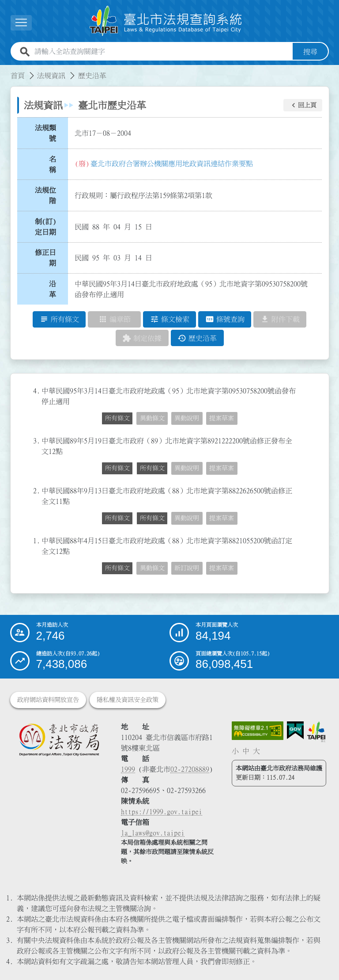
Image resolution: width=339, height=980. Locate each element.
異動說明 (187, 419)
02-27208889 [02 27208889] (190, 769)
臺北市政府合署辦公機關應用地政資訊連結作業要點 (172, 164)
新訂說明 (187, 568)
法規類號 (45, 133)
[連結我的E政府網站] (295, 730)
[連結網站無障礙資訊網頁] (258, 731)
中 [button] (246, 751)
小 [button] (235, 751)
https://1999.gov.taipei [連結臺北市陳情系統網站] (162, 812)
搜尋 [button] (310, 52)
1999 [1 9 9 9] (128, 769)
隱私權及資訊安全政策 (128, 700)
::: (5, 70)
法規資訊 (51, 76)
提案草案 (222, 419)
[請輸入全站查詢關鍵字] (162, 52)
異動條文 (152, 419)
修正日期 (45, 258)
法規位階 (45, 195)
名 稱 (55, 164)
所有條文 (117, 419)
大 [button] (256, 751)
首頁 (18, 76)
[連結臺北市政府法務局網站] (59, 740)
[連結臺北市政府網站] (316, 732)
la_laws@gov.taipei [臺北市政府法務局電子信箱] (153, 833)
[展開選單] (21, 23)
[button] (303, 105)
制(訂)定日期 (45, 227)
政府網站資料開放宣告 (48, 700)
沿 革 (55, 289)
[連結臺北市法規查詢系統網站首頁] (166, 21)
